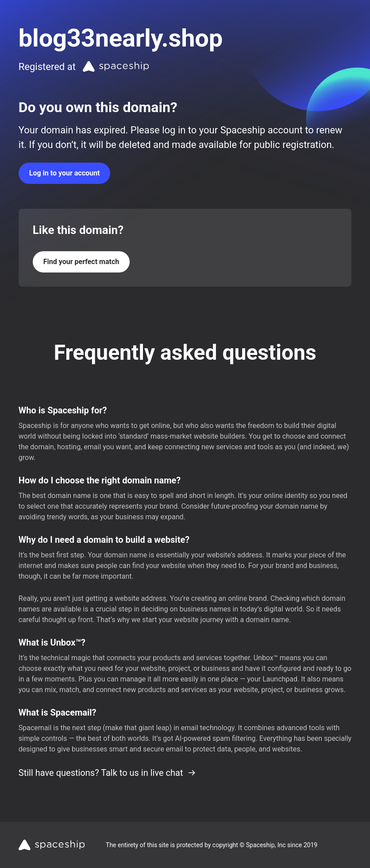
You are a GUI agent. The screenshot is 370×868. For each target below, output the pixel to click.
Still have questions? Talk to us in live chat (108, 773)
